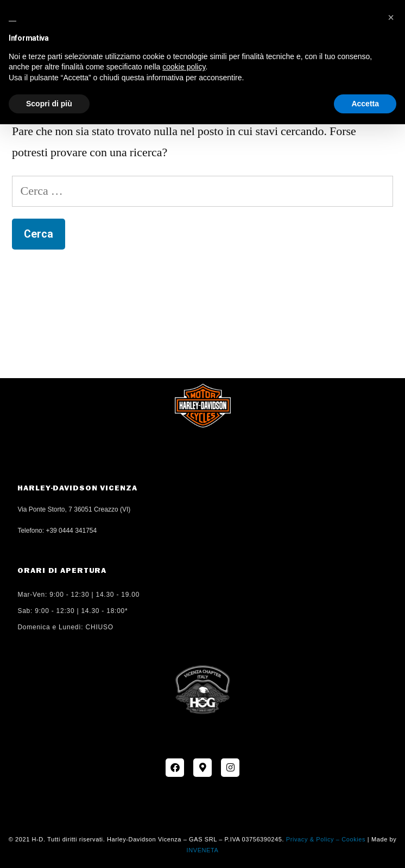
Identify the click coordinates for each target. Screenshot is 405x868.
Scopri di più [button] (49, 104)
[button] (391, 17)
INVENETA (203, 850)
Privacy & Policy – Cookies (326, 839)
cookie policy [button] (184, 67)
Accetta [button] (365, 104)
